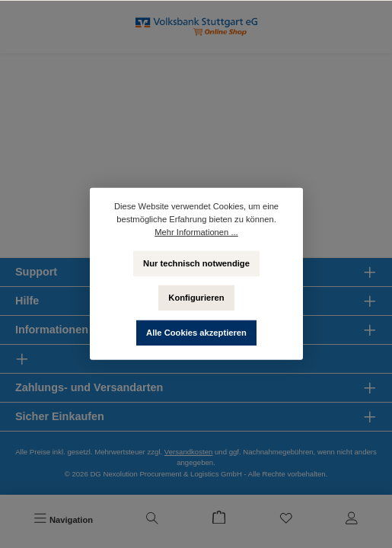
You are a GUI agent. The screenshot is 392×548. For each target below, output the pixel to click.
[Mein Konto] (352, 520)
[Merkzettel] (286, 520)
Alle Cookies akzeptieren (196, 333)
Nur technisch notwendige (196, 263)
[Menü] (63, 520)
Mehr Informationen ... (196, 232)
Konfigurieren (196, 298)
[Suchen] (152, 520)
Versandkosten (188, 452)
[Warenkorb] (219, 520)
